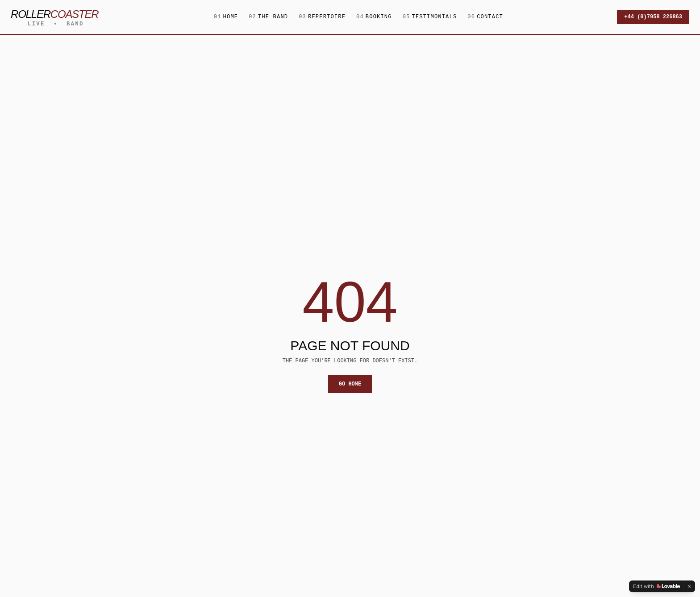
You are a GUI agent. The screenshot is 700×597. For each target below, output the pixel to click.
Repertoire (322, 17)
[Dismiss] (689, 586)
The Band (268, 17)
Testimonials (430, 17)
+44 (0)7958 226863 (653, 17)
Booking (374, 17)
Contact (485, 17)
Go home (350, 384)
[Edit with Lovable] (656, 586)
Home (226, 17)
